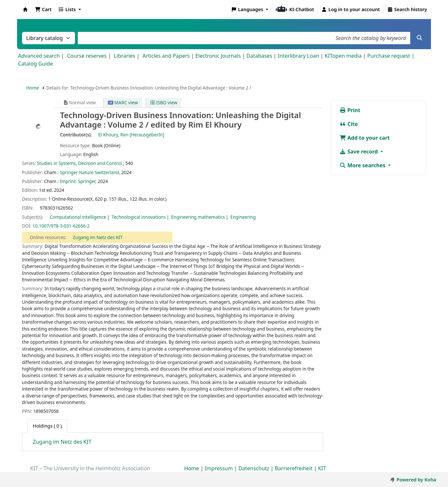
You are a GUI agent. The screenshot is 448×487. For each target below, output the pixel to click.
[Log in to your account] (351, 10)
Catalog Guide (35, 64)
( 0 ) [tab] (47, 426)
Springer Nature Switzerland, (90, 172)
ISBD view (164, 102)
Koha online (25, 10)
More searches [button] (363, 165)
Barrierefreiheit (294, 468)
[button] (43, 10)
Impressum (219, 468)
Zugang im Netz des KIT (98, 237)
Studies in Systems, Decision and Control (80, 163)
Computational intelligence (78, 217)
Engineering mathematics (198, 217)
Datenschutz (254, 468)
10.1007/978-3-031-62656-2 (61, 226)
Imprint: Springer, (78, 181)
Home (33, 88)
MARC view (123, 102)
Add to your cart (365, 138)
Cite (349, 124)
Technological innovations (139, 217)
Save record (359, 152)
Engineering (243, 217)
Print (350, 110)
